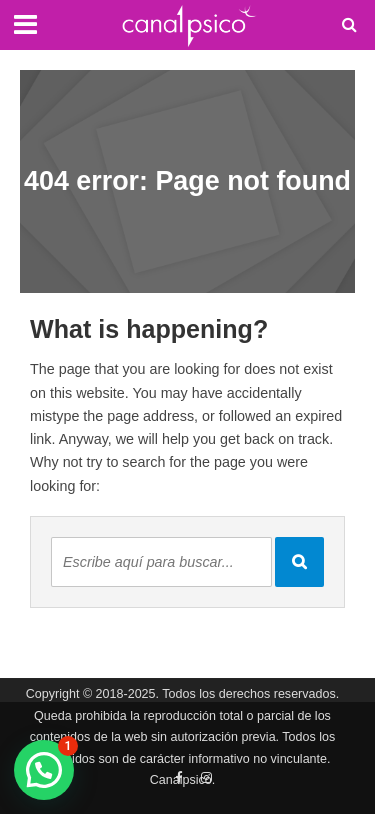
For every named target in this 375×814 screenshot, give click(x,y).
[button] (44, 770)
